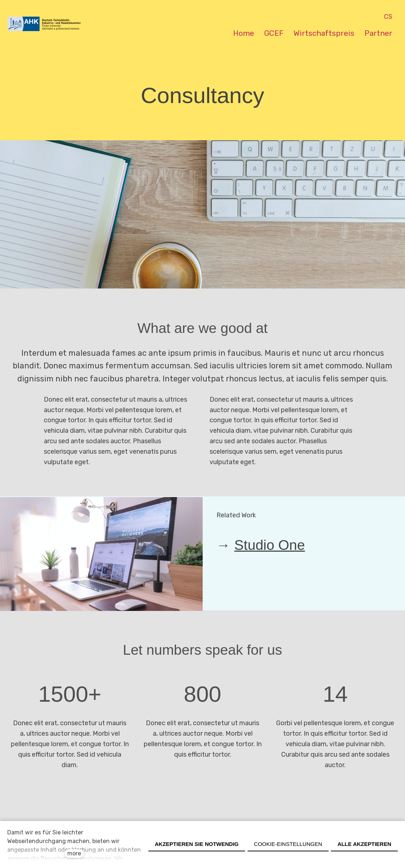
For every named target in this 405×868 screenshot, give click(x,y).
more (74, 853)
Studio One (269, 549)
